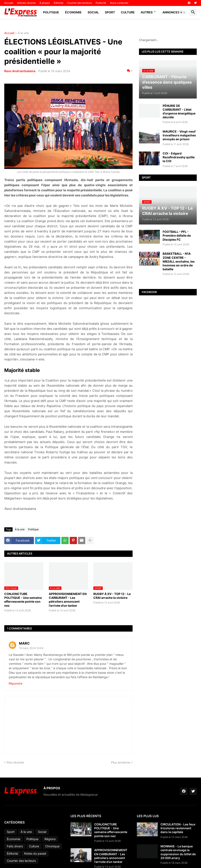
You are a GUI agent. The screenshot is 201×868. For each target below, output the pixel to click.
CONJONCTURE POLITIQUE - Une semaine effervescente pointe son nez (23, 600)
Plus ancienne (121, 762)
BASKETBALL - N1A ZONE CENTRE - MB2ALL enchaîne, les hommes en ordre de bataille (179, 261)
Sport (110, 12)
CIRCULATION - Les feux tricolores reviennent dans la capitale (178, 828)
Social (93, 12)
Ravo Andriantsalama (20, 71)
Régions (50, 839)
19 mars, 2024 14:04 (31, 648)
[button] (183, 12)
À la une (23, 33)
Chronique (52, 846)
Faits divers (15, 846)
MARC (24, 643)
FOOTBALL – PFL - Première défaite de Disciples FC (177, 235)
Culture (128, 12)
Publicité (101, 3)
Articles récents (26, 3)
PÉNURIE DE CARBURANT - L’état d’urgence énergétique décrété (179, 112)
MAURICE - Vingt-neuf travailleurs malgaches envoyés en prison (179, 135)
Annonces (171, 12)
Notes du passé (35, 853)
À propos (45, 3)
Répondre (16, 683)
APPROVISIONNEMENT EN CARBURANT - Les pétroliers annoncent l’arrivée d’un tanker (68, 600)
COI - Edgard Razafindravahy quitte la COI (179, 157)
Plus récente (15, 762)
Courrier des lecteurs (80, 3)
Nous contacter (119, 3)
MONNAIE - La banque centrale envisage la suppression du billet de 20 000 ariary (178, 852)
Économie (73, 12)
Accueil (9, 3)
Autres (147, 12)
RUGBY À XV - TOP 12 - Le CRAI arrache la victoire (112, 596)
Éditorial (59, 3)
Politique (51, 12)
